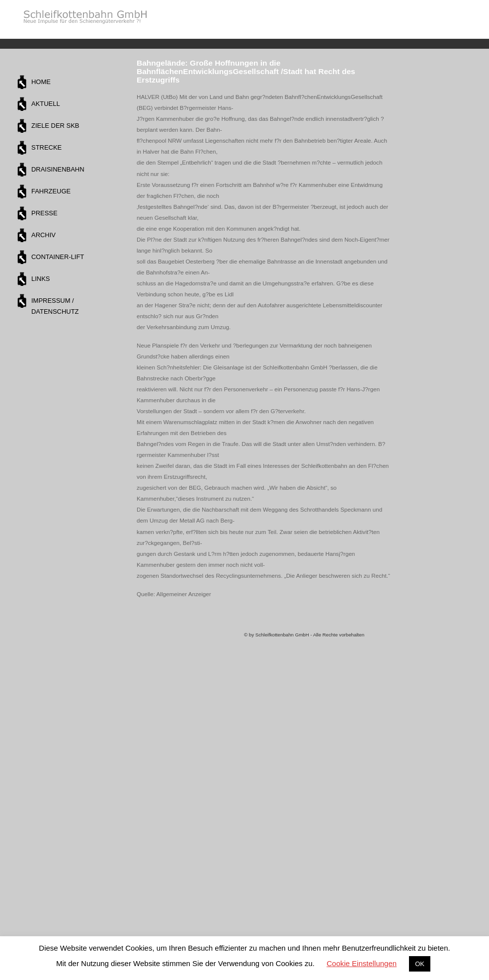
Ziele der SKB (55, 126)
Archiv (43, 235)
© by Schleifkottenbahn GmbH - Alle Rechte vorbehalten (304, 635)
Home (41, 82)
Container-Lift (58, 257)
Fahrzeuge (51, 191)
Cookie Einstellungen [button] (362, 963)
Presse (44, 213)
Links (41, 279)
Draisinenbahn (58, 169)
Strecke (46, 147)
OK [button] (420, 964)
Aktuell (46, 104)
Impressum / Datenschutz (55, 306)
